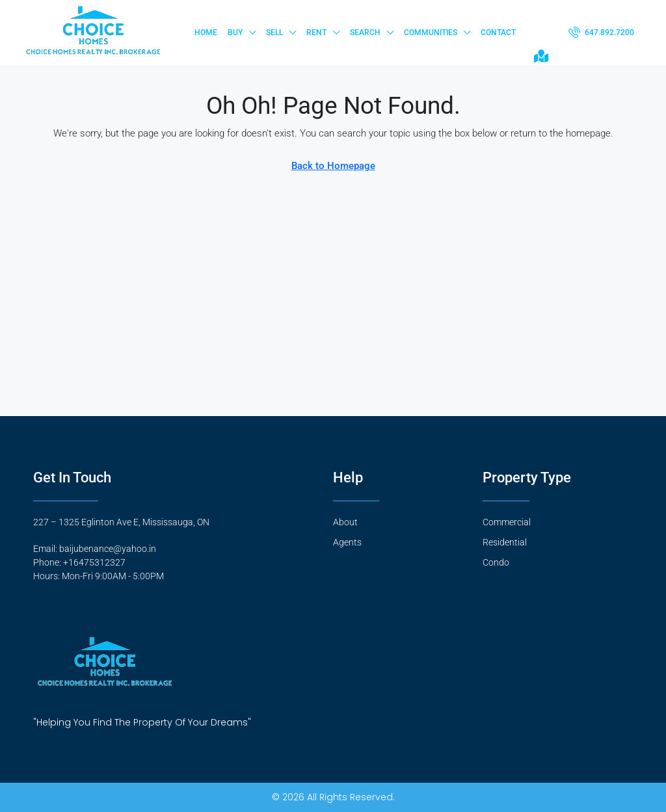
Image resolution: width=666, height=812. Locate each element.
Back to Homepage (333, 166)
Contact (498, 33)
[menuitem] (601, 33)
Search (365, 33)
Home (206, 33)
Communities (431, 33)
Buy (235, 33)
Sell (274, 33)
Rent (316, 33)
